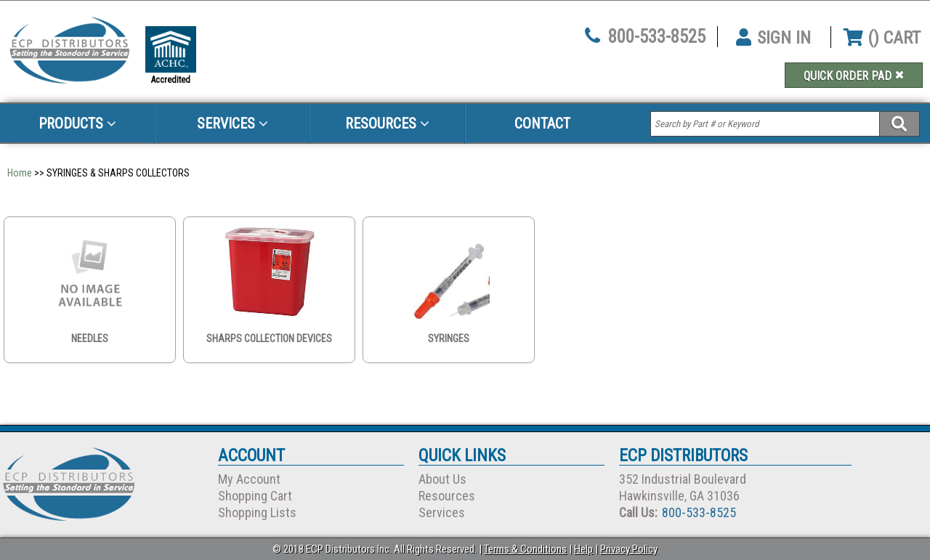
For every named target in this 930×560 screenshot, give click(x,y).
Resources (387, 123)
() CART (882, 38)
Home (20, 173)
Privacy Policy (629, 549)
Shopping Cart (255, 496)
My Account (249, 479)
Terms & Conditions (525, 549)
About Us (442, 479)
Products (77, 123)
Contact (542, 123)
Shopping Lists (257, 512)
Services (232, 123)
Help (583, 549)
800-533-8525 (657, 37)
